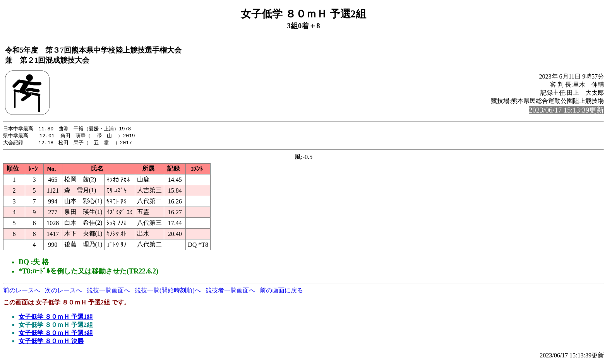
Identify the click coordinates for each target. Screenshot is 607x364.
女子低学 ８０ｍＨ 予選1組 (56, 318)
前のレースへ (22, 291)
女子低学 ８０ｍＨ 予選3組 (56, 334)
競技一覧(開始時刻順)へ (168, 291)
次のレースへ (63, 291)
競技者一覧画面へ (230, 291)
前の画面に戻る (281, 291)
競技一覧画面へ (108, 291)
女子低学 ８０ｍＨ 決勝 (51, 342)
